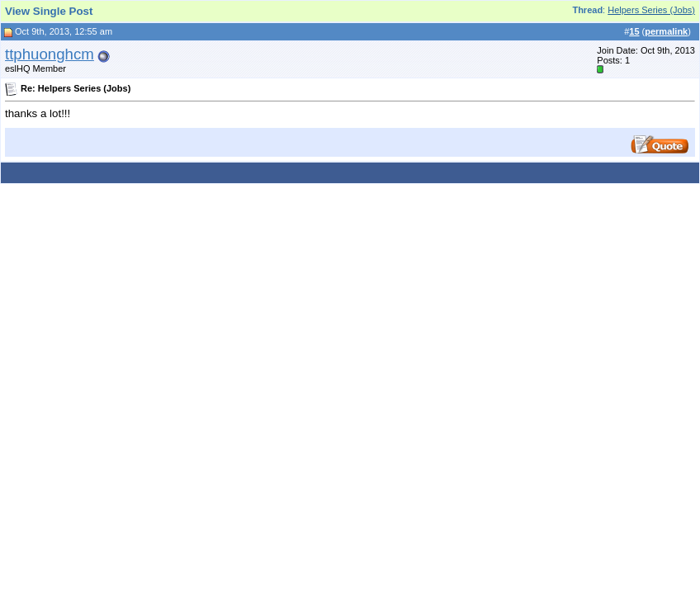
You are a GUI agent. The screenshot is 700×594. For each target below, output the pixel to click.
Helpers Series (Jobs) (651, 10)
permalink (666, 31)
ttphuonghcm (50, 54)
